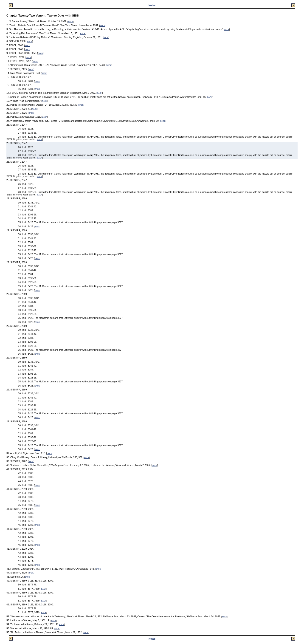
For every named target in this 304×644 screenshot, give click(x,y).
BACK (70, 22)
